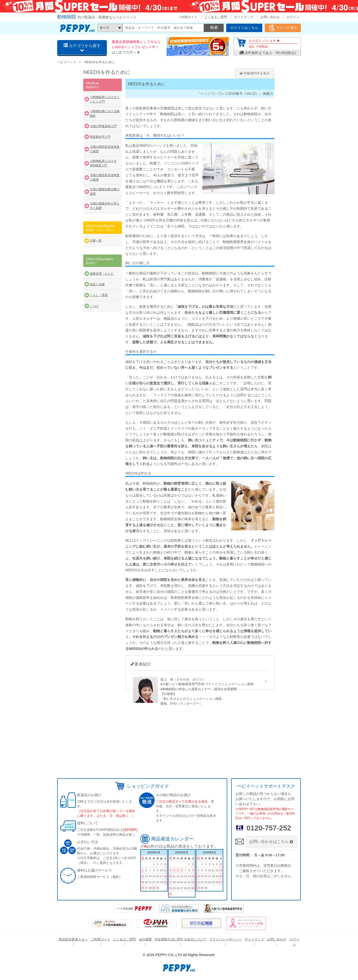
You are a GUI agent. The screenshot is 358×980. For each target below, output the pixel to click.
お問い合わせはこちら (272, 842)
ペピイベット (67, 62)
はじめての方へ (124, 52)
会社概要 (145, 939)
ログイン (293, 17)
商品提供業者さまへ (73, 939)
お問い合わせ (270, 17)
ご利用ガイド (188, 17)
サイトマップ (244, 17)
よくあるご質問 (216, 17)
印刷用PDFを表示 (255, 73)
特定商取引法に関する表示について (180, 939)
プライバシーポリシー (225, 939)
